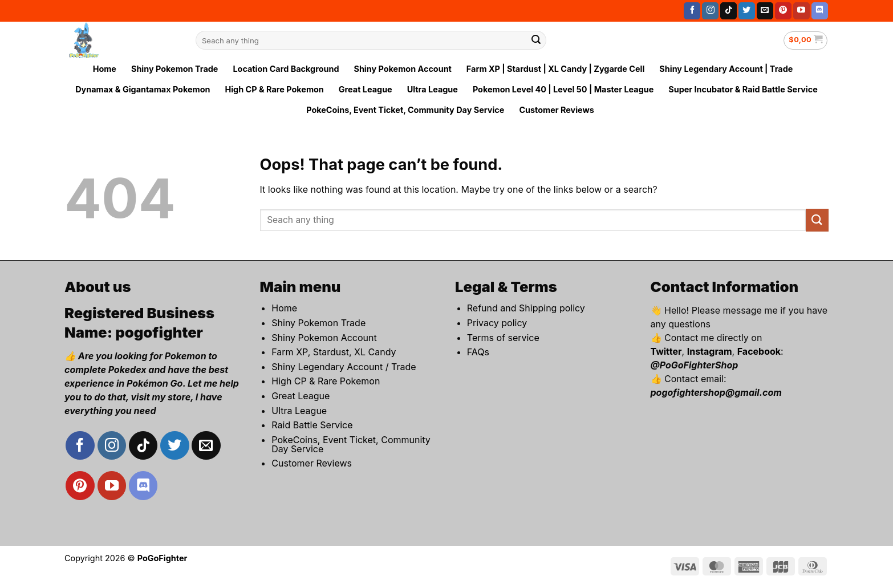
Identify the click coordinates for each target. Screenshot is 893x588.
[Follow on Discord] (820, 11)
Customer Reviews (556, 110)
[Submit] (536, 40)
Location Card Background (286, 69)
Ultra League (433, 89)
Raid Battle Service (312, 425)
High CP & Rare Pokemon (274, 89)
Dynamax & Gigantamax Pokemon (143, 89)
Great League (366, 89)
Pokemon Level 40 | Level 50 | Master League (563, 89)
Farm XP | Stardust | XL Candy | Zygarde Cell (556, 69)
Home (105, 69)
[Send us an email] (765, 11)
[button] (805, 40)
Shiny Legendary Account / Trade (344, 367)
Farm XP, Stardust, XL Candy (334, 352)
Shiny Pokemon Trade (174, 69)
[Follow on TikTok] (728, 11)
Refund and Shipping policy (526, 308)
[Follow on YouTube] (801, 11)
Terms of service (503, 338)
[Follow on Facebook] (692, 11)
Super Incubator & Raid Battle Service (743, 89)
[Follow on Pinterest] (783, 11)
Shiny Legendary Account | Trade (726, 69)
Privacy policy (497, 323)
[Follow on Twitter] (747, 11)
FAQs (478, 352)
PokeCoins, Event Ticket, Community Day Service (405, 110)
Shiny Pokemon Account (402, 69)
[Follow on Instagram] (710, 11)
